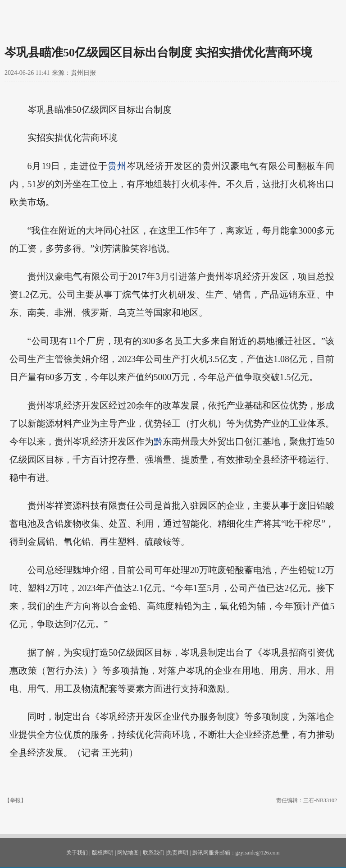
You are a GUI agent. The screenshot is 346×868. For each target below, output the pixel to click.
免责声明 (178, 853)
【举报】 (15, 800)
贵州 (117, 166)
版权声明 (103, 853)
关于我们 (77, 853)
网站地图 (128, 853)
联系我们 (154, 853)
